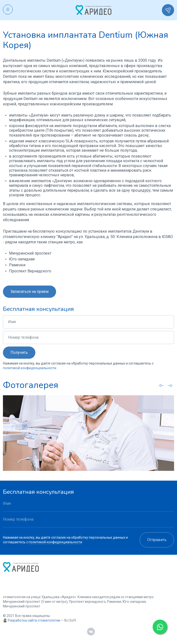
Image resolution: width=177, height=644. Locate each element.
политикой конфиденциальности (30, 368)
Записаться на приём (29, 292)
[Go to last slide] (161, 385)
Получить (19, 352)
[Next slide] (170, 386)
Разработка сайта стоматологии (34, 620)
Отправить (157, 540)
